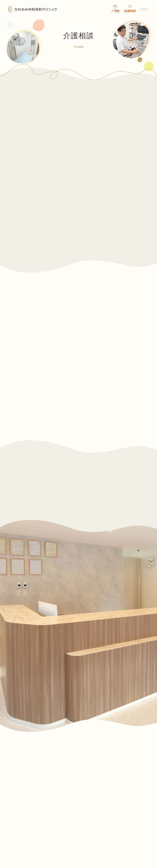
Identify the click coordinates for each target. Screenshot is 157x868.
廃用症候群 (49, 397)
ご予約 (115, 11)
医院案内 (14, 819)
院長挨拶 (87, 805)
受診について (17, 805)
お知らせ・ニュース (95, 791)
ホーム (13, 791)
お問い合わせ (17, 834)
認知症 (49, 346)
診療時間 (130, 11)
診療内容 (87, 819)
